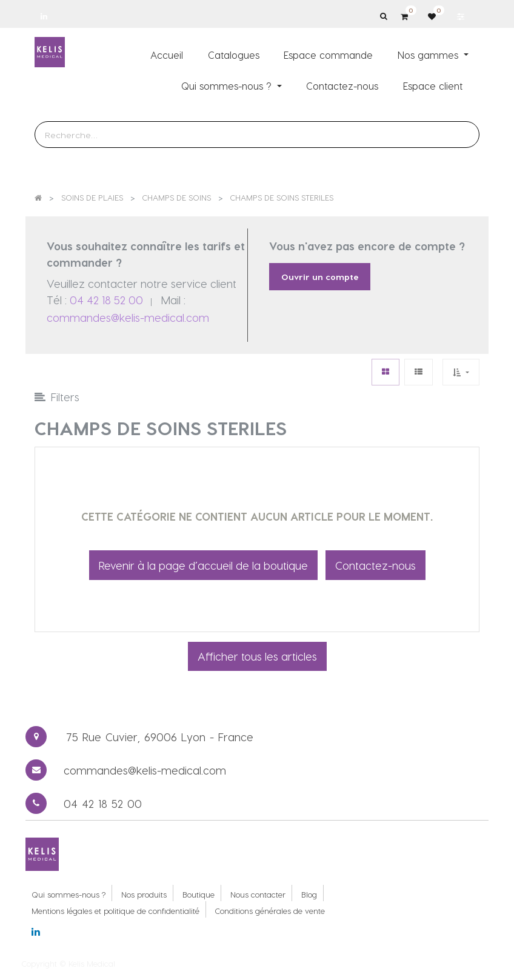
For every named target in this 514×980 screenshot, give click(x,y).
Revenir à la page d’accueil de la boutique (203, 565)
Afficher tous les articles (257, 656)
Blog (309, 894)
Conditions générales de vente (270, 911)
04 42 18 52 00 (106, 300)
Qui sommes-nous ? (68, 894)
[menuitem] (167, 55)
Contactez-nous (375, 565)
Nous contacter (258, 894)
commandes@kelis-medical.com (128, 317)
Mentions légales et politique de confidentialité (115, 911)
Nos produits (144, 894)
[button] (461, 372)
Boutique (199, 894)
